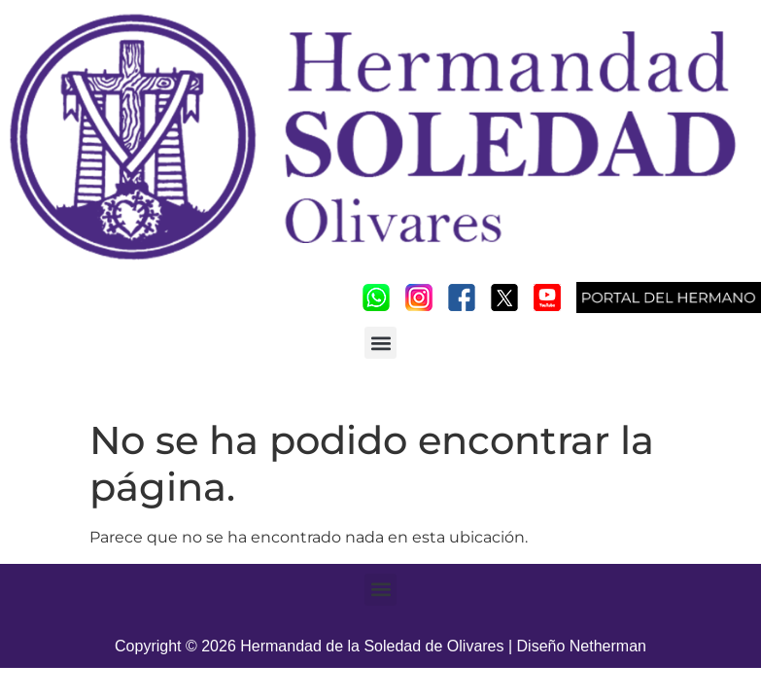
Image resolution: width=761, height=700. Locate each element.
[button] (380, 343)
